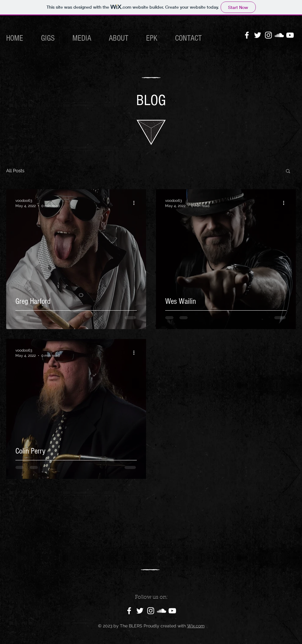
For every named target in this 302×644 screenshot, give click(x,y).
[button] (288, 171)
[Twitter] (258, 35)
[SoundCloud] (279, 35)
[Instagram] (268, 35)
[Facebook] (247, 35)
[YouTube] (290, 35)
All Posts (15, 171)
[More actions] (136, 203)
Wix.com (196, 626)
